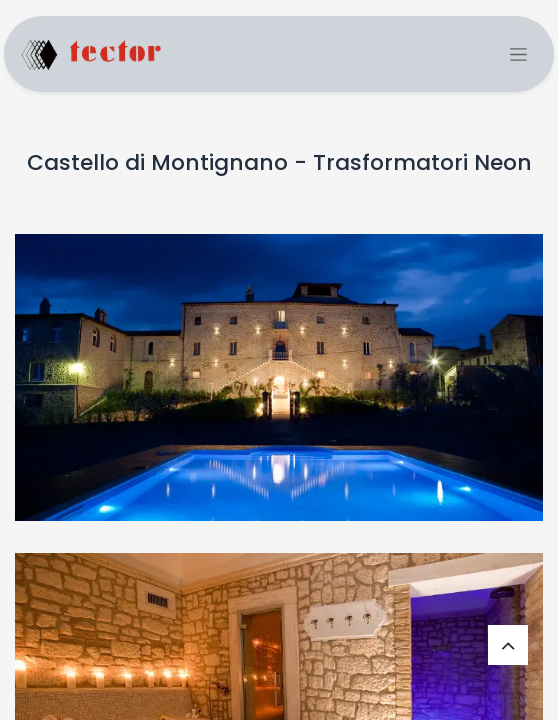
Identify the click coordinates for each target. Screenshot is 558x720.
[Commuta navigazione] (518, 54)
